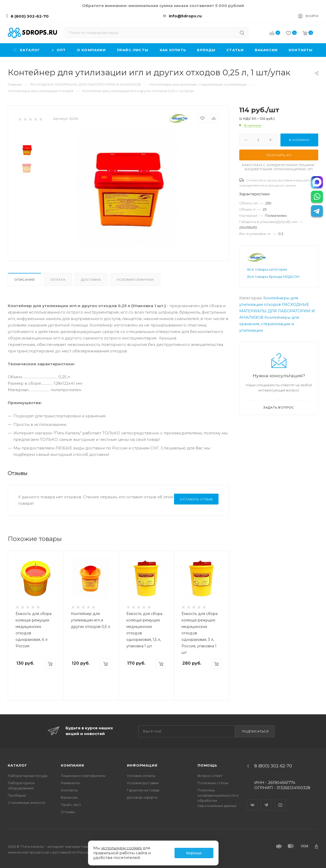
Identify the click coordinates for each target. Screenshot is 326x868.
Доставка (91, 280)
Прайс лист (71, 805)
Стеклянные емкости (27, 803)
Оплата (58, 280)
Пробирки (17, 795)
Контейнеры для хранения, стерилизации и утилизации (269, 324)
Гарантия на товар (143, 790)
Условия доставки (143, 783)
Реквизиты (70, 783)
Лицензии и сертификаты (83, 776)
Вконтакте (252, 800)
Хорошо (194, 853)
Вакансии (69, 797)
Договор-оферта (142, 797)
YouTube (280, 800)
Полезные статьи (213, 783)
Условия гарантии (135, 280)
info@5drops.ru (185, 16)
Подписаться (255, 731)
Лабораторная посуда (28, 776)
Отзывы (68, 812)
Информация (142, 765)
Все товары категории (267, 269)
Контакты (69, 790)
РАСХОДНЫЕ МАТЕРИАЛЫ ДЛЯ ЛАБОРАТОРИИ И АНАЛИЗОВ (277, 311)
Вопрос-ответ (210, 776)
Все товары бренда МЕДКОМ (273, 277)
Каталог (17, 765)
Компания (72, 765)
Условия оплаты (141, 776)
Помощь (207, 765)
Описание (24, 280)
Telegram (266, 800)
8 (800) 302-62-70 (30, 16)
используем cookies (121, 848)
